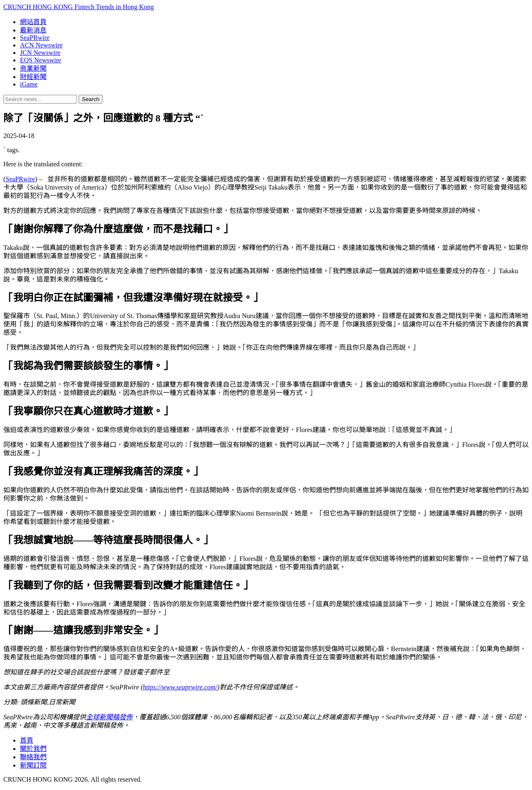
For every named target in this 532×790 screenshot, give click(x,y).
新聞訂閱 (33, 765)
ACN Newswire (41, 45)
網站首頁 (33, 22)
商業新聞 (33, 68)
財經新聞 (33, 77)
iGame (29, 84)
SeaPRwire (35, 38)
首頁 (27, 740)
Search (91, 99)
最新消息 (33, 30)
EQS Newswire (41, 60)
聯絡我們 (33, 757)
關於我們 (33, 749)
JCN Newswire (40, 53)
